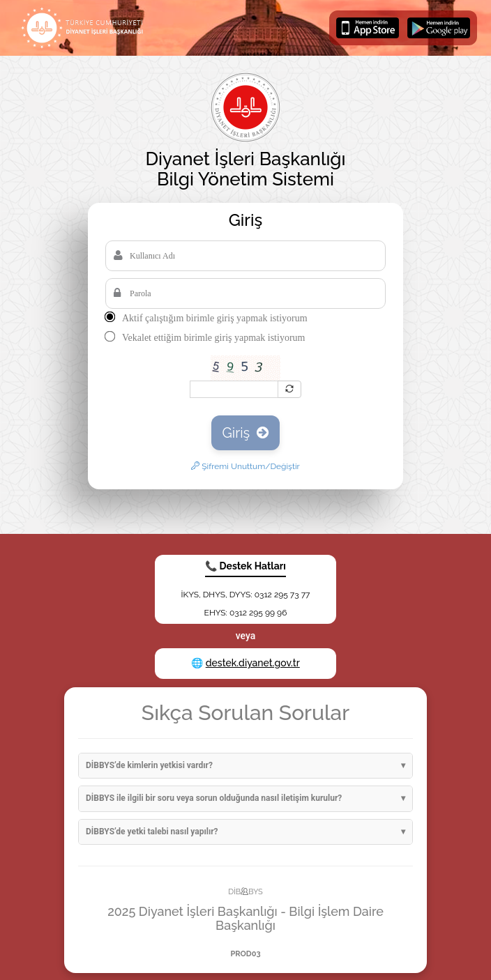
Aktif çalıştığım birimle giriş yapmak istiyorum (215, 318)
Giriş (246, 433)
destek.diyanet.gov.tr (253, 663)
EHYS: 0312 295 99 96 (246, 613)
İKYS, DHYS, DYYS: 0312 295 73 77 (245, 595)
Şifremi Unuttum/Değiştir (245, 466)
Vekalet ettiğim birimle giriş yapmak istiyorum (213, 338)
